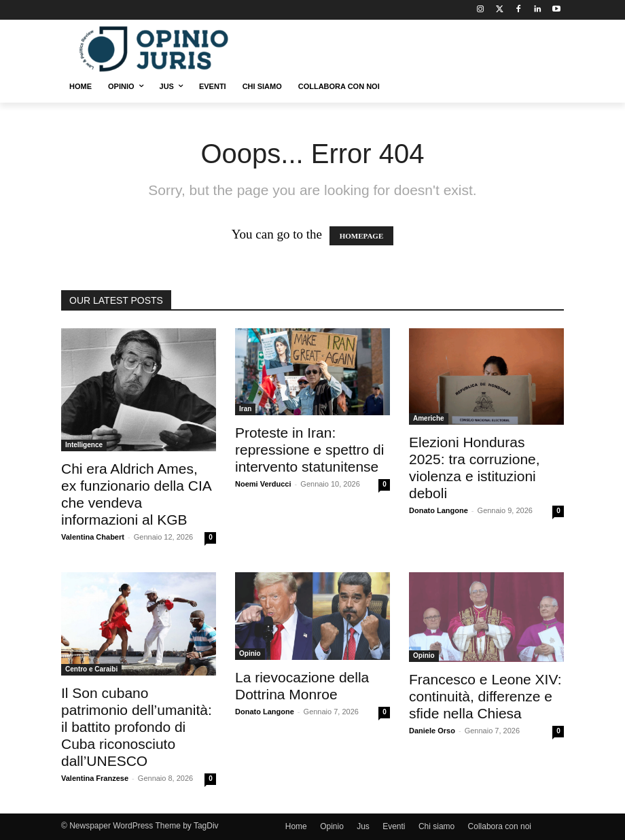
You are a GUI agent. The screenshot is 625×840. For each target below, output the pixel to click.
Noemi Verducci (263, 484)
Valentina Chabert (93, 537)
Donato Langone (439, 510)
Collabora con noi (500, 826)
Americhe (429, 418)
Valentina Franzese (95, 778)
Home (296, 826)
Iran (245, 409)
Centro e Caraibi (91, 669)
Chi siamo (436, 826)
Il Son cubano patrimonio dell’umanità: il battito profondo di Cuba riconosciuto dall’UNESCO (137, 727)
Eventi (394, 826)
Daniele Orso (432, 731)
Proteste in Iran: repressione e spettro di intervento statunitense (309, 450)
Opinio (250, 653)
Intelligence (84, 445)
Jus (363, 826)
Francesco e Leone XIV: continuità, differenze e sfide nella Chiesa (485, 696)
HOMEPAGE (362, 236)
